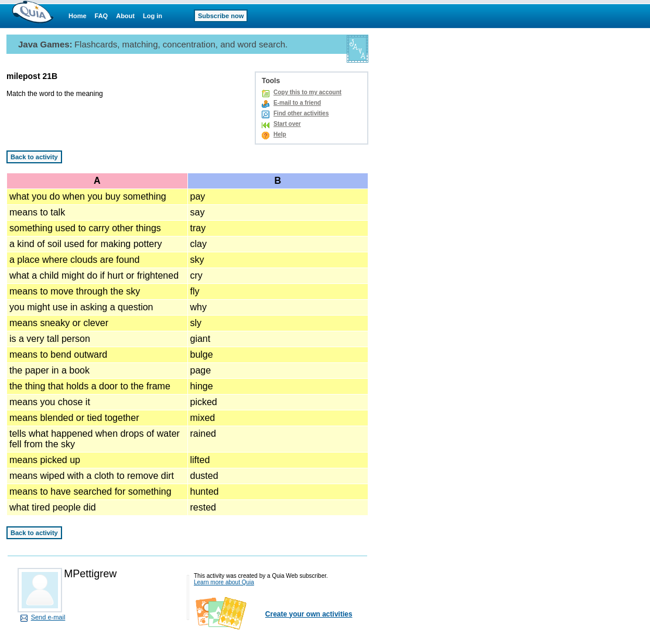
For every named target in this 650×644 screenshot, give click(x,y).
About (125, 16)
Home (78, 16)
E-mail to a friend (297, 103)
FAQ (102, 16)
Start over (287, 124)
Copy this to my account (307, 92)
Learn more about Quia (224, 582)
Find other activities (301, 113)
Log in (153, 16)
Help (280, 134)
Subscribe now (221, 16)
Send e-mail (48, 617)
